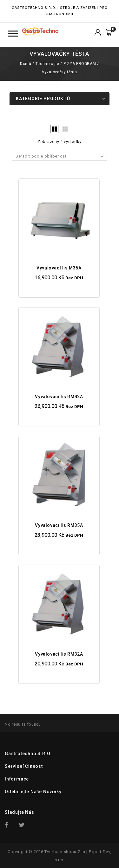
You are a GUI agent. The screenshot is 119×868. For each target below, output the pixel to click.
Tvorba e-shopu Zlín (65, 852)
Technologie (47, 64)
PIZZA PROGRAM (80, 64)
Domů (26, 64)
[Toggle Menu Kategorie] (13, 33)
